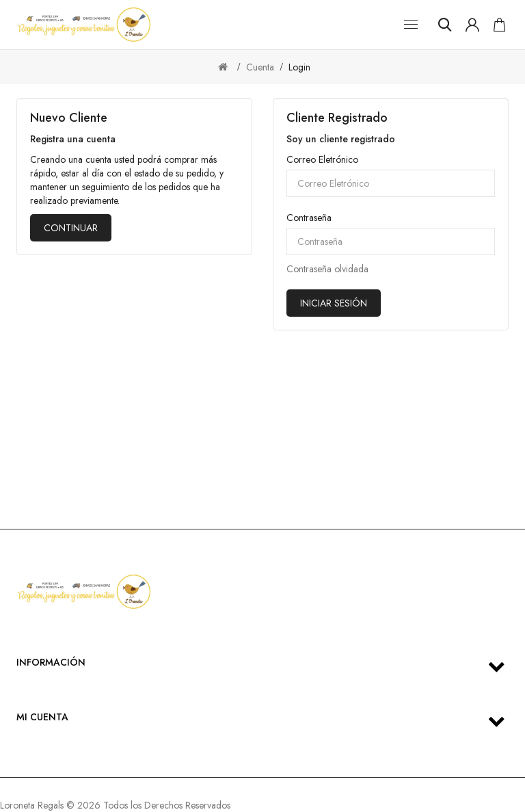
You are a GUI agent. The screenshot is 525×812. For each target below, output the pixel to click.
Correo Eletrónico (322, 159)
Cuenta (260, 67)
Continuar (71, 228)
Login (299, 67)
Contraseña (309, 218)
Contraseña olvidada (327, 269)
